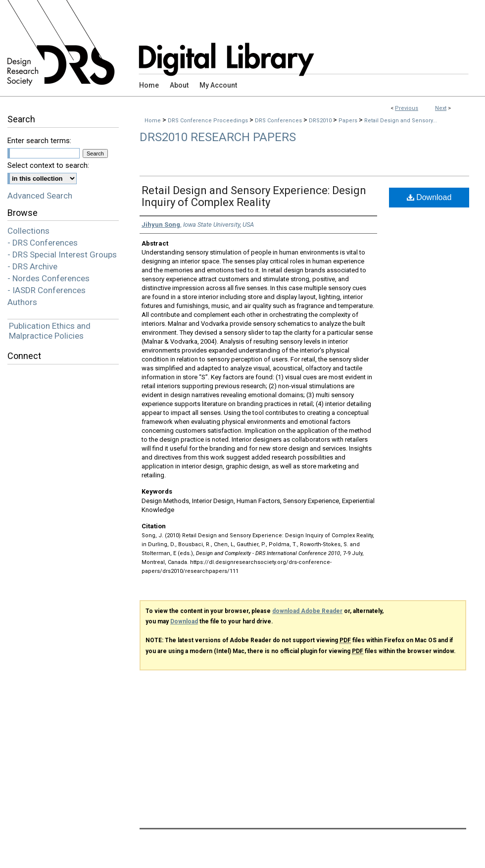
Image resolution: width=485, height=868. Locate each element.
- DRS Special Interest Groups (62, 255)
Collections (28, 231)
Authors (22, 302)
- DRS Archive (32, 266)
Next (441, 108)
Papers (349, 121)
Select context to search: (48, 165)
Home (153, 121)
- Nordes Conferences (48, 278)
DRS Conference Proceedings (209, 121)
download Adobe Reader (307, 611)
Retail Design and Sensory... (401, 121)
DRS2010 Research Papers (218, 137)
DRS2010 (321, 121)
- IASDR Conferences (47, 290)
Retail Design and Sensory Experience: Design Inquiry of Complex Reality (254, 196)
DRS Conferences (279, 121)
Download (429, 197)
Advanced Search (40, 196)
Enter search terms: (39, 141)
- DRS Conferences (43, 243)
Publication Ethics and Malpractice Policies (50, 331)
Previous (407, 108)
